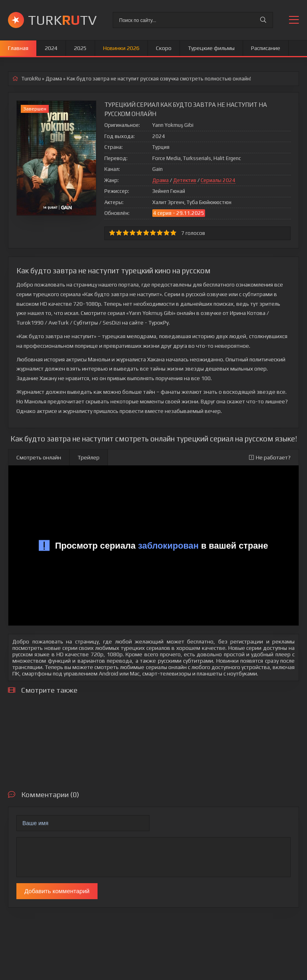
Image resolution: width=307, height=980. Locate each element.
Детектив (185, 180)
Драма (160, 180)
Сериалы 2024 (218, 180)
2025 (80, 48)
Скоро (164, 48)
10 (173, 233)
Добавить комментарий (57, 891)
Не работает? (270, 457)
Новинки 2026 (121, 48)
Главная (18, 48)
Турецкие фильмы (211, 48)
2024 (51, 48)
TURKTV (62, 20)
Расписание (266, 48)
